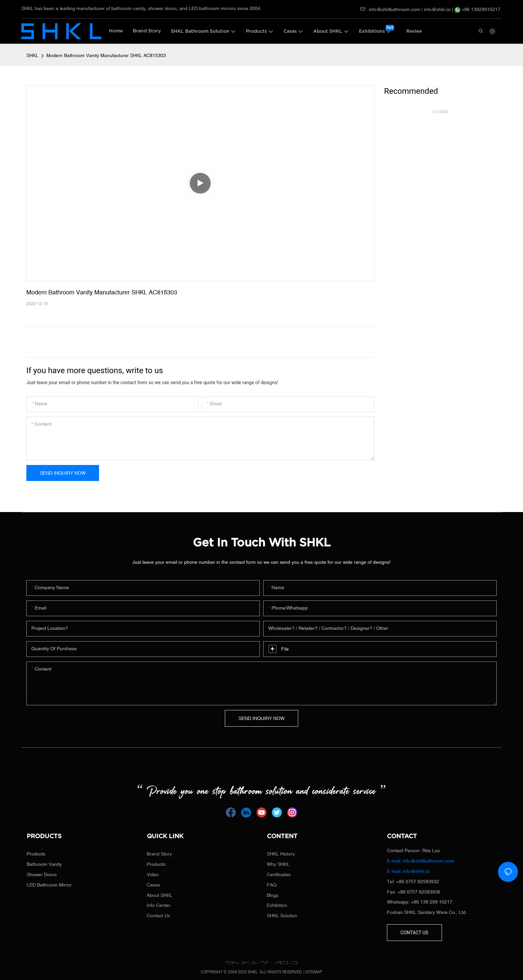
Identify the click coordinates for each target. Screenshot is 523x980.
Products (36, 854)
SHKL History (281, 854)
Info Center (159, 905)
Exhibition (277, 905)
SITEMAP (314, 972)
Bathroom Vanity (44, 864)
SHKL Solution (282, 916)
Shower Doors (42, 875)
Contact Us (158, 916)
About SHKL (160, 895)
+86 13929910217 (477, 9)
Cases (153, 885)
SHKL (32, 55)
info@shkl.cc (438, 9)
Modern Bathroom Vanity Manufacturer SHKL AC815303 (106, 55)
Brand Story (159, 854)
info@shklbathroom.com (390, 9)
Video (153, 875)
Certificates (279, 875)
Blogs (273, 895)
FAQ (272, 885)
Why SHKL (278, 864)
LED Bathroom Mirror (49, 885)
